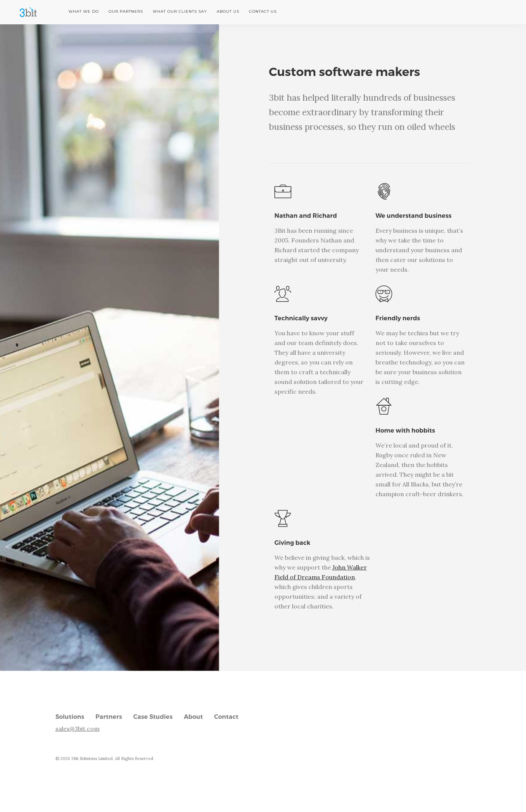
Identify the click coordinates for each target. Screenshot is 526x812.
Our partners (126, 11)
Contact (226, 717)
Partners (109, 717)
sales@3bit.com (77, 729)
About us (228, 11)
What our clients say (180, 11)
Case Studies (153, 717)
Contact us (263, 11)
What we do (84, 11)
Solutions (70, 717)
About (193, 717)
